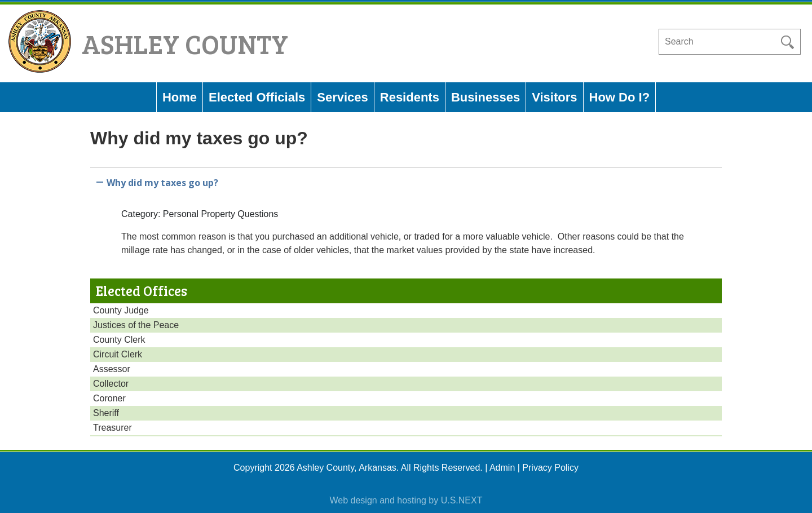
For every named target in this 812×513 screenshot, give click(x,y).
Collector (111, 384)
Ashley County (185, 43)
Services (343, 97)
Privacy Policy (550, 468)
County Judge (121, 310)
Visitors (554, 97)
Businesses (486, 97)
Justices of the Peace (136, 325)
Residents (410, 97)
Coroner (109, 398)
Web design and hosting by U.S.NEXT (406, 500)
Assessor (112, 369)
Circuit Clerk (118, 354)
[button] (406, 181)
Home (180, 97)
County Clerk (119, 340)
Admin (502, 468)
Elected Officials (257, 97)
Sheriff (106, 413)
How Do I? (620, 97)
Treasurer (112, 428)
